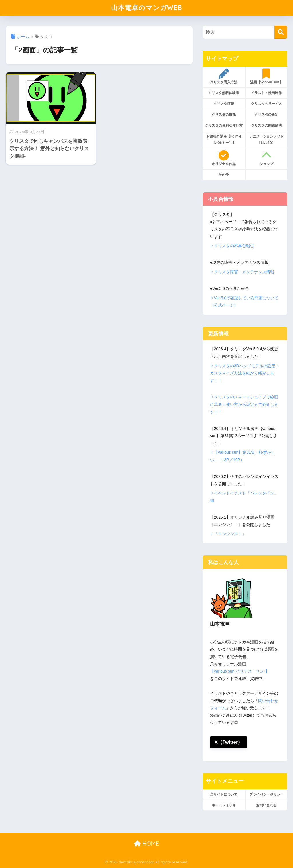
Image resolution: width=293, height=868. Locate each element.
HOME (146, 844)
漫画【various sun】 (266, 76)
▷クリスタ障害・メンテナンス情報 (242, 272)
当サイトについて (224, 794)
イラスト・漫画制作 (266, 93)
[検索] (281, 32)
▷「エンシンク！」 (228, 534)
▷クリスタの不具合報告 (232, 246)
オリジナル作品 (224, 158)
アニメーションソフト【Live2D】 (266, 139)
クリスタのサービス (266, 104)
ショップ (266, 158)
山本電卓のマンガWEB (147, 8)
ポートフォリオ (224, 805)
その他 (224, 175)
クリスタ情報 (224, 104)
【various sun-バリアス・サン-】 (240, 671)
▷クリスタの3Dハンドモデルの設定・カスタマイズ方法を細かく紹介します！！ (245, 373)
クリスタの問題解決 (266, 125)
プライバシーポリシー (266, 794)
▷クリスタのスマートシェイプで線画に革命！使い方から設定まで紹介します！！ (244, 404)
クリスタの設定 (266, 114)
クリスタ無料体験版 (224, 93)
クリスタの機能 (224, 114)
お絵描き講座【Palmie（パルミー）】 (224, 139)
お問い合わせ (266, 805)
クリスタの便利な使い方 (224, 125)
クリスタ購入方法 (224, 76)
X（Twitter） (229, 742)
